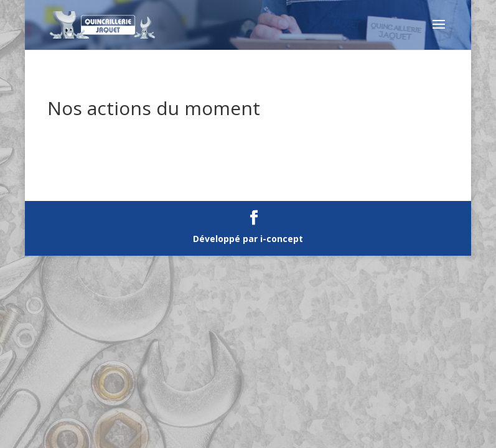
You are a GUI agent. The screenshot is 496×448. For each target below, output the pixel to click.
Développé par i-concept (248, 239)
